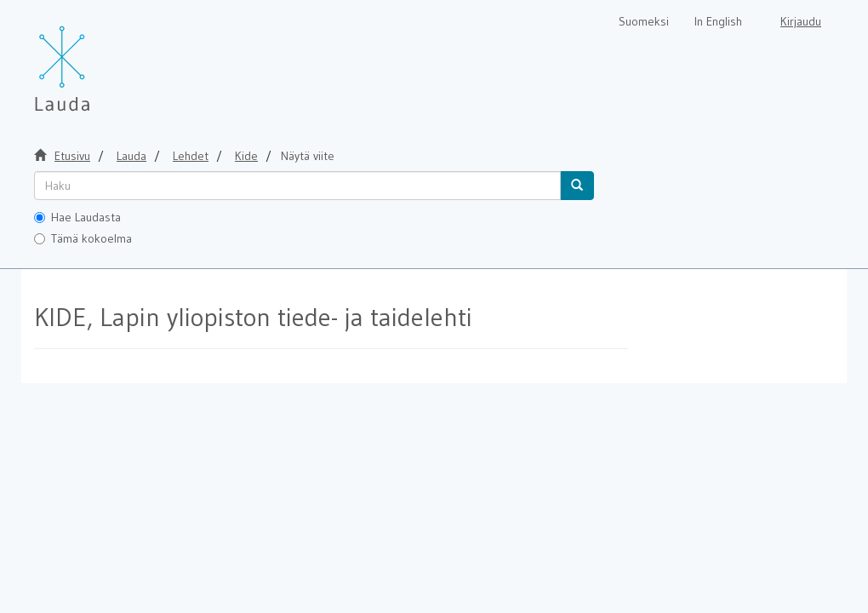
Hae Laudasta (77, 217)
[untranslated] (297, 186)
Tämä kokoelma (83, 238)
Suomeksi (644, 21)
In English (718, 21)
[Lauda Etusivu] (98, 60)
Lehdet (191, 156)
